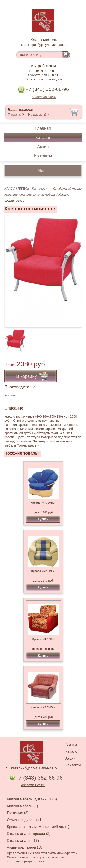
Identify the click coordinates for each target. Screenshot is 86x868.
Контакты (43, 156)
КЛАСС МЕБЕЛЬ (17, 189)
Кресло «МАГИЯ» (43, 571)
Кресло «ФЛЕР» (43, 639)
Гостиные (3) (18, 813)
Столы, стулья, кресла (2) (29, 834)
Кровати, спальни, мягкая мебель (30, 195)
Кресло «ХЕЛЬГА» (43, 707)
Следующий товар (67, 189)
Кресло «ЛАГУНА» (43, 503)
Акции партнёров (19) (25, 847)
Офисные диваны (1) (25, 820)
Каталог (43, 138)
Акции (43, 147)
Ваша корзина (20, 110)
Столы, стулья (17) (23, 841)
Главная (43, 128)
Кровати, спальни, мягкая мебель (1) (38, 827)
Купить (43, 519)
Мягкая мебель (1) (22, 806)
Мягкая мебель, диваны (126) (32, 799)
